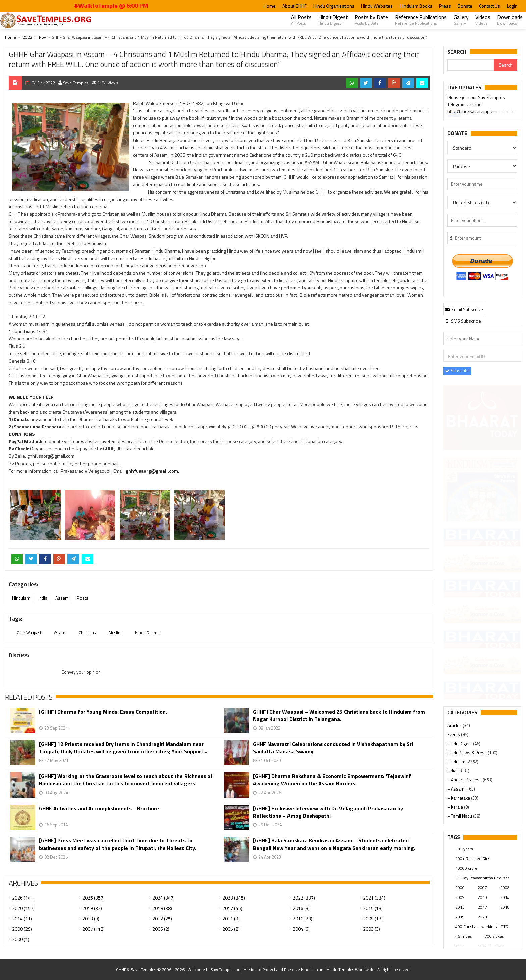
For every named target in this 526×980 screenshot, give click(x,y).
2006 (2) (161, 929)
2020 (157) (23, 908)
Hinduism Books (416, 6)
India (43, 598)
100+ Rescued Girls (473, 858)
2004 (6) (301, 929)
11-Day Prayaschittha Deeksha (482, 878)
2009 (460, 897)
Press (445, 6)
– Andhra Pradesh (465, 780)
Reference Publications (421, 20)
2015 (460, 907)
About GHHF (295, 6)
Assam (62, 598)
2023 (482, 917)
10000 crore (466, 868)
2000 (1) (21, 939)
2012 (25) (162, 918)
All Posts (301, 20)
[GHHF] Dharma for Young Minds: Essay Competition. (103, 712)
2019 (460, 917)
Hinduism (21, 598)
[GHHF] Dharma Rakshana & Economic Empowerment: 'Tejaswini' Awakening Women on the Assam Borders (332, 780)
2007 (482, 888)
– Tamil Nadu (460, 816)
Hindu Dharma (148, 632)
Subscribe (457, 371)
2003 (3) (372, 929)
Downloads (510, 20)
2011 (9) (231, 918)
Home (270, 6)
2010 (482, 897)
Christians (87, 632)
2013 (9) (91, 918)
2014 (505, 897)
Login (512, 6)
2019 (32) (92, 908)
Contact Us (490, 6)
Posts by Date (371, 20)
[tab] (464, 309)
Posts (83, 598)
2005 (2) (231, 929)
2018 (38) (162, 908)
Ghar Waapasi (29, 632)
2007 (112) (93, 929)
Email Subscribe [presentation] (464, 309)
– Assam (456, 789)
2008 (505, 888)
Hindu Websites (377, 6)
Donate (465, 6)
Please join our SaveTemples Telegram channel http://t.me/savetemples (476, 105)
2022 (28, 37)
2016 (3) (301, 908)
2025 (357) (93, 898)
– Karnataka (459, 798)
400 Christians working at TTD (482, 927)
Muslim (115, 632)
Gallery (461, 20)
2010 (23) (302, 918)
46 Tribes (463, 936)
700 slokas (494, 936)
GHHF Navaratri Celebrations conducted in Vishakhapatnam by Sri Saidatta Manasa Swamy (333, 748)
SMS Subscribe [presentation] (463, 321)
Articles (455, 725)
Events (454, 734)
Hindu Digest (333, 20)
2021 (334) (374, 898)
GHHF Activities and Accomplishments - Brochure (99, 808)
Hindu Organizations (334, 6)
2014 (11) (22, 918)
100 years (464, 849)
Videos (483, 20)
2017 (482, 907)
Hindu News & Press (467, 753)
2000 (460, 888)
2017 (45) (232, 908)
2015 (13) (373, 908)
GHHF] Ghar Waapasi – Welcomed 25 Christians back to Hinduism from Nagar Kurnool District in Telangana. (339, 715)
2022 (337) (304, 898)
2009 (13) (373, 918)
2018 (505, 907)
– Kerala (456, 807)
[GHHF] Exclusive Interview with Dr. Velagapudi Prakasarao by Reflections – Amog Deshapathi (328, 812)
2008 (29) (22, 929)
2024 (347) (164, 898)
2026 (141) (23, 898)
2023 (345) (234, 898)
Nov (42, 37)
